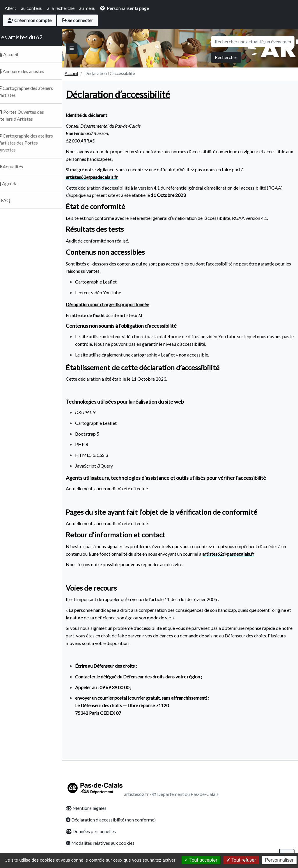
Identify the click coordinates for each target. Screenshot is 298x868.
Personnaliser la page (128, 8)
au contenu (32, 8)
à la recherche (61, 8)
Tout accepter (201, 860)
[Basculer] (79, 48)
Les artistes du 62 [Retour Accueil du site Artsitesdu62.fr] (28, 37)
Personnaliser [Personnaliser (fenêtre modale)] (279, 860)
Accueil (79, 73)
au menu (87, 8)
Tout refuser (241, 860)
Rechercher (226, 57)
